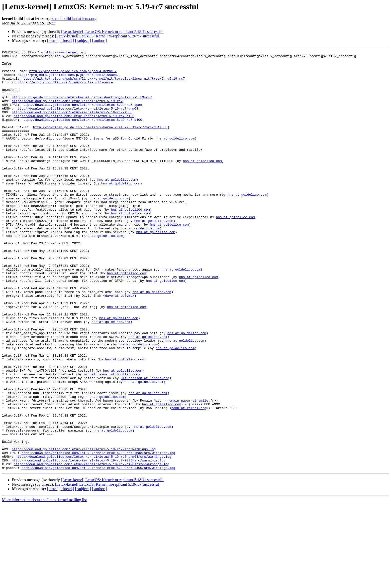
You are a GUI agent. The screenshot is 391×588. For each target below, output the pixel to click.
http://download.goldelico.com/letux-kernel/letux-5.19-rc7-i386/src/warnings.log (89, 543)
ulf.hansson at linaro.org (145, 444)
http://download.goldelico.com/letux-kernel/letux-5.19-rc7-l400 (82, 134)
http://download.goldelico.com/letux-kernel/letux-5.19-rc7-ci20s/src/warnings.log (92, 547)
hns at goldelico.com (175, 156)
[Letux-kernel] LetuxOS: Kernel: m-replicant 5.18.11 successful (112, 32)
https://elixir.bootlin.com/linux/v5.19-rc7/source (65, 89)
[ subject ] (83, 41)
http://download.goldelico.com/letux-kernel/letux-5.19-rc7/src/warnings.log (84, 529)
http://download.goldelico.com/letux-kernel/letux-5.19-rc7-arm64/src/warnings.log (94, 538)
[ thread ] (67, 41)
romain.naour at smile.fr (191, 471)
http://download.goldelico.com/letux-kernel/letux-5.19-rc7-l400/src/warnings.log (98, 552)
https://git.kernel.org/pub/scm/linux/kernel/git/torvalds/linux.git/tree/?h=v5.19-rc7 (103, 84)
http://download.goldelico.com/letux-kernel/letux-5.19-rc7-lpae (82, 116)
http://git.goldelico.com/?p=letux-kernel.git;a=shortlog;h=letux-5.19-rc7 (82, 107)
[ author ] (99, 41)
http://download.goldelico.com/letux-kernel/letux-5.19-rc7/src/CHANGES (100, 143)
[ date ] (53, 41)
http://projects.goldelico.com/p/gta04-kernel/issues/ (68, 80)
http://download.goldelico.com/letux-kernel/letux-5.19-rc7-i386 (72, 125)
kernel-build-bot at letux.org (74, 19)
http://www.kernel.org (65, 53)
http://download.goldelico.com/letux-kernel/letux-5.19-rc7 (67, 111)
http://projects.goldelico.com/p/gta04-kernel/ (73, 75)
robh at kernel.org (189, 480)
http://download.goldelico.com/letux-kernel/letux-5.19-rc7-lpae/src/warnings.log (98, 534)
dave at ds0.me (119, 345)
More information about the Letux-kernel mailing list (44, 584)
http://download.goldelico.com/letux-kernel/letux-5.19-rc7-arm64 (77, 120)
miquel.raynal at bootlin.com (111, 439)
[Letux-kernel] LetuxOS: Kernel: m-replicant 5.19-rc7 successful (107, 36)
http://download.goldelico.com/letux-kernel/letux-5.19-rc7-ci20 (74, 129)
